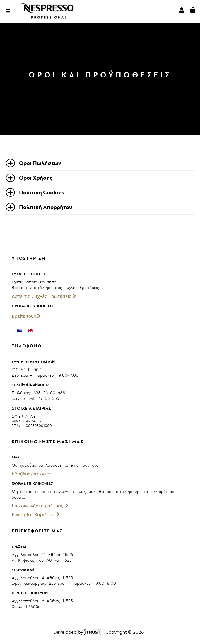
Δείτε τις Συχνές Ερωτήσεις (44, 296)
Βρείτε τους (26, 316)
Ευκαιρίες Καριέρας (36, 515)
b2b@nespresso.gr (31, 474)
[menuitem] (20, 331)
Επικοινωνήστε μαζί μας (40, 506)
